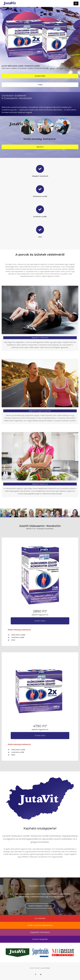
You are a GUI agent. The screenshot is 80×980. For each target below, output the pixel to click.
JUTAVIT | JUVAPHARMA (43, 968)
